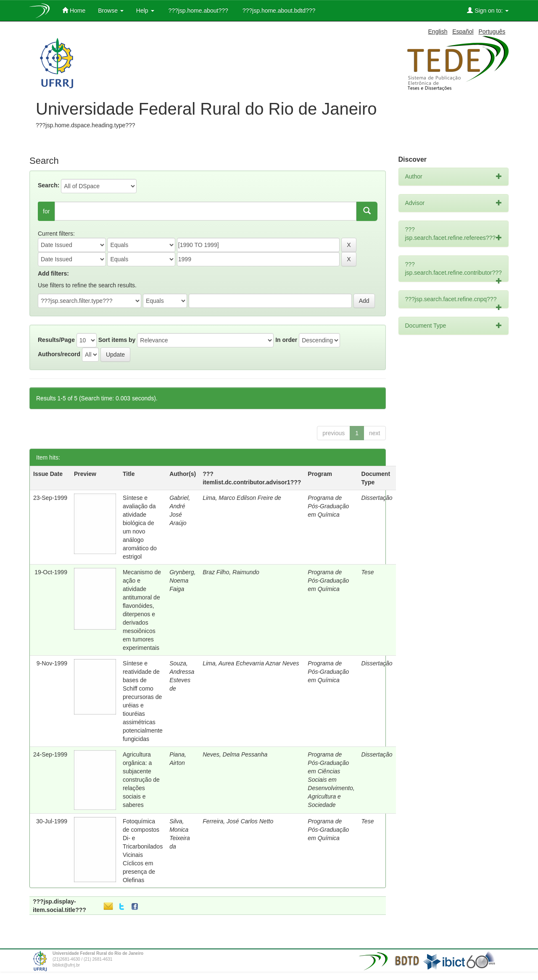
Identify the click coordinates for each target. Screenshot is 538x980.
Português (492, 32)
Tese (368, 572)
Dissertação (377, 498)
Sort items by (117, 340)
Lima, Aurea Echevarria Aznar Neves (251, 663)
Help (145, 11)
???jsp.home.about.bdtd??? (278, 11)
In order (286, 340)
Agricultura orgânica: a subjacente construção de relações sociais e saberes (141, 780)
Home (74, 10)
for (46, 211)
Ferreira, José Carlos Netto (238, 821)
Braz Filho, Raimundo (231, 572)
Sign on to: (488, 10)
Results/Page (56, 340)
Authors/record (59, 354)
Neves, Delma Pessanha (235, 754)
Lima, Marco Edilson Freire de (242, 498)
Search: (49, 185)
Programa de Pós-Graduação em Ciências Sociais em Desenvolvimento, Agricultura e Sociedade (331, 780)
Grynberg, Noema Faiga (182, 581)
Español (463, 32)
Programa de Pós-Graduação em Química (328, 506)
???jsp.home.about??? (198, 11)
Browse (111, 11)
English (438, 32)
